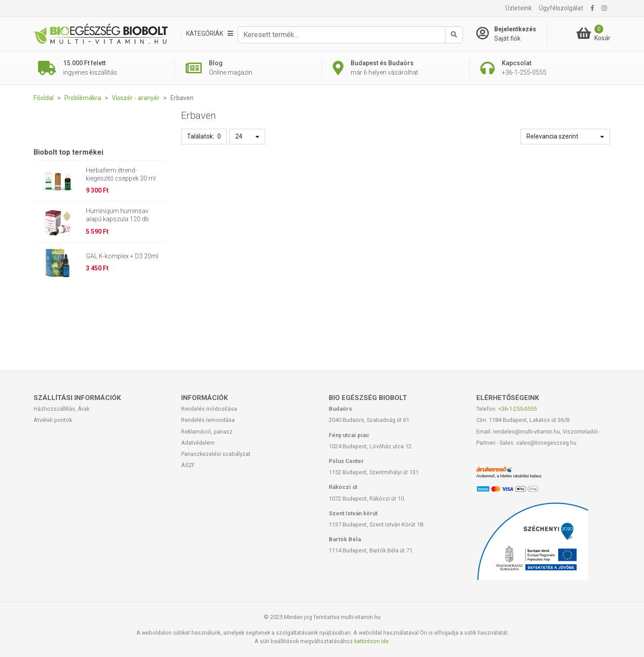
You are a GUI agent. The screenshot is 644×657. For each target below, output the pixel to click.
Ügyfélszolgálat (561, 8)
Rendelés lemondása (208, 420)
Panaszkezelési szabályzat (216, 454)
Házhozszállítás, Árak (61, 409)
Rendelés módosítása (209, 409)
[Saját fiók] (512, 34)
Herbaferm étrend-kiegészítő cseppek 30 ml (121, 174)
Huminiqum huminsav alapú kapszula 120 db (117, 215)
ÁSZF (188, 465)
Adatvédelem (198, 443)
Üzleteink (519, 8)
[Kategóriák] (209, 34)
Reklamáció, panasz (207, 432)
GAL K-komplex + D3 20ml (122, 256)
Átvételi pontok (53, 420)
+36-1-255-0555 (517, 409)
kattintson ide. (372, 641)
